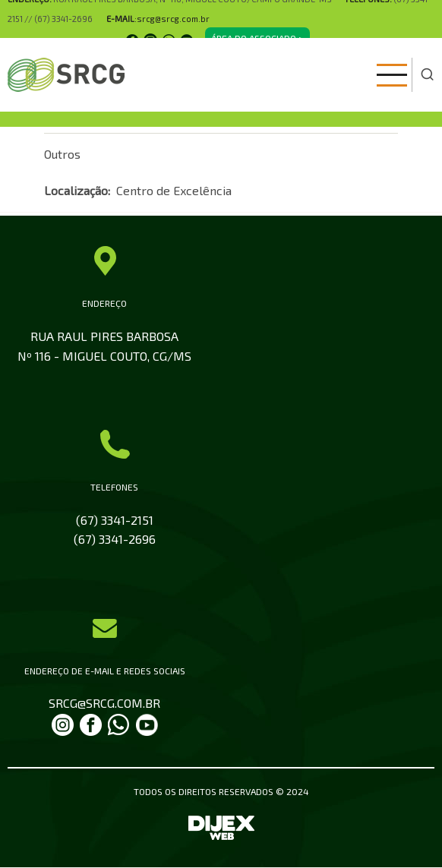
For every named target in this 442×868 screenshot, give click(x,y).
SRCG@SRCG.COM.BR (104, 703)
